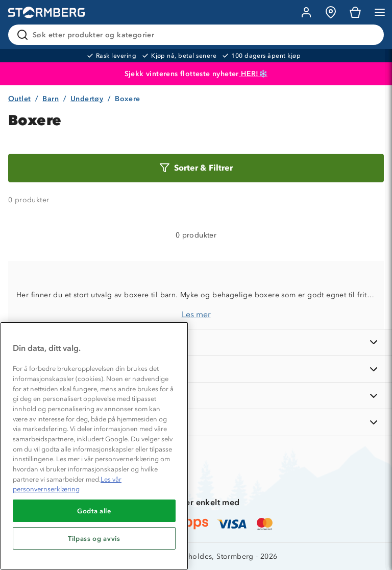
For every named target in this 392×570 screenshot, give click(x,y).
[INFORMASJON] (196, 342)
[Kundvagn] (355, 12)
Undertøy (87, 99)
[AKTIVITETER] (196, 422)
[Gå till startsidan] (46, 13)
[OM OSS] (196, 369)
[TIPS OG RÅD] (196, 396)
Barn (51, 99)
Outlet (19, 99)
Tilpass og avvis (94, 538)
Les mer (196, 314)
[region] (94, 446)
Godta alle (94, 511)
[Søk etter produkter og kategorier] (198, 35)
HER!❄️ (253, 74)
